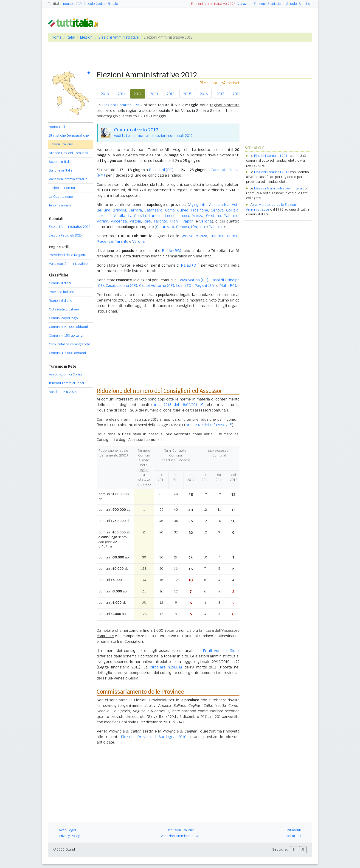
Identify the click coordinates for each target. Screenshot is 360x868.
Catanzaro (153, 210)
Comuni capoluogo (63, 318)
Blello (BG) (172, 251)
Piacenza (119, 221)
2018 (237, 94)
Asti (235, 205)
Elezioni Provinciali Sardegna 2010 (154, 737)
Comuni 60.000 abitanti (68, 327)
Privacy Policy (69, 836)
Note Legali (68, 830)
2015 (187, 94)
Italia (71, 37)
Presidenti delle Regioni (67, 255)
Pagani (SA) (205, 286)
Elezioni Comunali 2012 (122, 105)
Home (57, 37)
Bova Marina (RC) (193, 280)
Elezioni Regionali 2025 (65, 235)
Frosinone (199, 210)
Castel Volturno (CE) (157, 286)
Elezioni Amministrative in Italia (278, 188)
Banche (304, 4)
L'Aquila (118, 216)
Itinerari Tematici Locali (67, 383)
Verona (205, 221)
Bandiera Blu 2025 (63, 392)
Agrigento (198, 205)
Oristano (214, 216)
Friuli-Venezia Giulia (221, 651)
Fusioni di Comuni (62, 188)
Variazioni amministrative (68, 179)
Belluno (103, 210)
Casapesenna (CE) (121, 286)
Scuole (292, 4)
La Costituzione (61, 197)
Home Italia (58, 127)
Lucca (184, 216)
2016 (204, 94)
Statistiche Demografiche (69, 135)
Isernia (103, 216)
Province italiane (62, 292)
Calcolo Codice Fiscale (101, 4)
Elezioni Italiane (61, 144)
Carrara (135, 210)
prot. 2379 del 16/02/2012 (207, 425)
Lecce (170, 216)
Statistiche (276, 4)
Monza (197, 216)
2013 (154, 94)
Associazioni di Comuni (67, 374)
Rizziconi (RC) (161, 170)
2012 (138, 94)
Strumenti (293, 830)
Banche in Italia (61, 170)
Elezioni (260, 4)
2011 (121, 94)
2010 (105, 94)
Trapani (188, 221)
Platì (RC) (228, 286)
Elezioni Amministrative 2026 (213, 4)
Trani (174, 221)
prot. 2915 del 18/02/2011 (176, 405)
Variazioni (245, 4)
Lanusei (156, 216)
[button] (294, 850)
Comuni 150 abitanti (66, 335)
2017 (220, 94)
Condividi (231, 83)
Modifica (208, 83)
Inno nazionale (60, 205)
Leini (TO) (184, 286)
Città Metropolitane (64, 309)
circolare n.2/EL (164, 667)
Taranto (160, 221)
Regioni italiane (61, 301)
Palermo (231, 216)
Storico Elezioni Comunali (68, 153)
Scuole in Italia (60, 162)
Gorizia (232, 210)
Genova (217, 210)
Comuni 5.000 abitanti (67, 353)
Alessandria (219, 205)
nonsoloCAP (72, 4)
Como (170, 210)
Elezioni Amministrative (118, 37)
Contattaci (293, 836)
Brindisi (119, 210)
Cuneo (183, 210)
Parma (102, 221)
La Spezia (137, 216)
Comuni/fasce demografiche (70, 344)
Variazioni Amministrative (68, 264)
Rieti (147, 221)
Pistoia (135, 221)
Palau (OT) (190, 265)
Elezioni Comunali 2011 (271, 156)
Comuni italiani (60, 283)
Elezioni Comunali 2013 (272, 172)
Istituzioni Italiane (180, 830)
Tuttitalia (55, 4)
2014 (171, 94)
